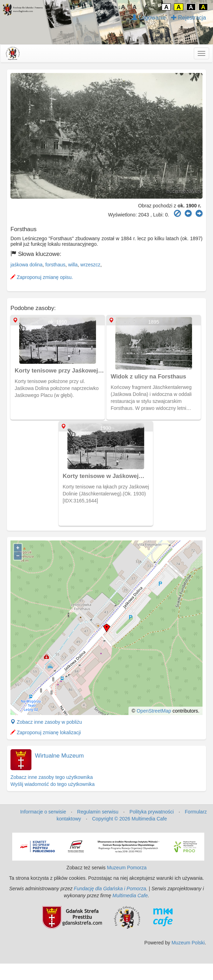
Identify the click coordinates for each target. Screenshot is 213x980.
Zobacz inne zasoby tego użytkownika (52, 777)
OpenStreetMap (154, 711)
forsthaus (56, 265)
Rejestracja (189, 18)
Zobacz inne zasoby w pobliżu (46, 722)
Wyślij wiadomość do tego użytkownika (53, 784)
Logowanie (149, 18)
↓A (122, 7)
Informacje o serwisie (43, 812)
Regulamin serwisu (98, 812)
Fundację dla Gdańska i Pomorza (110, 889)
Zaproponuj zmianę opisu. (42, 277)
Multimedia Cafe (130, 896)
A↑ (148, 7)
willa (73, 265)
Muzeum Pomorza (127, 868)
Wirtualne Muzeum (59, 756)
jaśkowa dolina (27, 265)
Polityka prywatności (152, 812)
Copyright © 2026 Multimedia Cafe (130, 819)
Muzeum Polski (188, 943)
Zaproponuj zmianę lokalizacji (46, 732)
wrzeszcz (90, 265)
